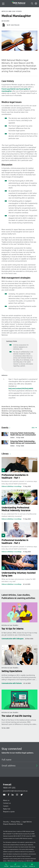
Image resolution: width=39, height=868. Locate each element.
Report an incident (15, 865)
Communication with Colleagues (13, 639)
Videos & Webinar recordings (11, 486)
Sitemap (20, 824)
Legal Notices (27, 822)
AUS (33, 428)
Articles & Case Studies (10, 625)
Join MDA (25, 865)
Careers (6, 806)
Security (6, 822)
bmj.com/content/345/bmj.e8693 (21, 388)
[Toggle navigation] (3, 4)
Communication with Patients (12, 683)
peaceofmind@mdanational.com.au (15, 791)
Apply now (7, 809)
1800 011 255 (9, 788)
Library (5, 454)
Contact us (32, 865)
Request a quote (9, 812)
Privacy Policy (16, 822)
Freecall (6, 865)
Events (5, 428)
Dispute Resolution (10, 824)
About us (6, 800)
